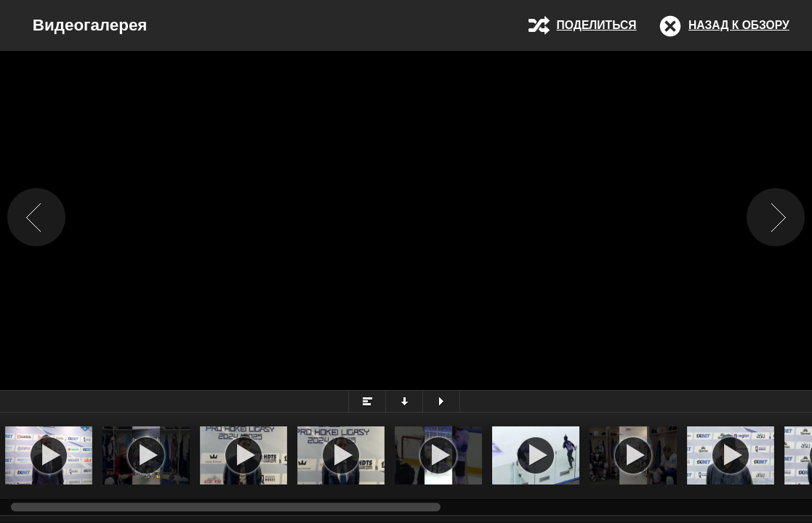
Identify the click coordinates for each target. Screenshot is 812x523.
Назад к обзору (739, 25)
